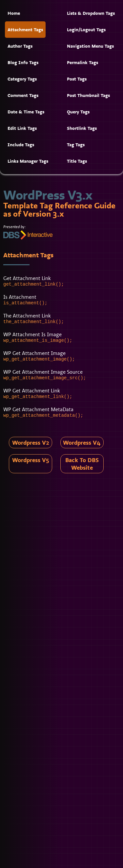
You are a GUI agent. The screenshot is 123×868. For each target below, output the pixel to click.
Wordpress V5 (31, 460)
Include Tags (21, 145)
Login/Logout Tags (86, 30)
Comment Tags (23, 95)
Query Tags (78, 112)
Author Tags (20, 46)
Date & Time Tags (26, 112)
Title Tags (77, 161)
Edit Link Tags (22, 128)
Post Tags (77, 79)
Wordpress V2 (31, 443)
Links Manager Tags (28, 161)
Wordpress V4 (82, 443)
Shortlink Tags (82, 128)
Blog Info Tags (23, 62)
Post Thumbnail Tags (88, 95)
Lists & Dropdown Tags (91, 13)
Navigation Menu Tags (90, 46)
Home (14, 13)
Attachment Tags (25, 30)
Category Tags (22, 79)
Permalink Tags (82, 62)
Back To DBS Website (82, 464)
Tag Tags (76, 145)
